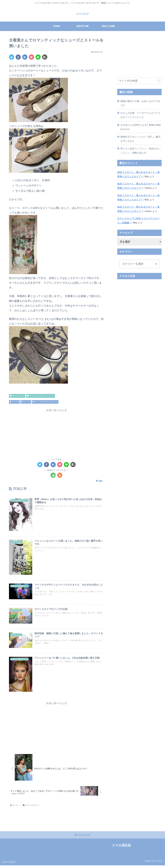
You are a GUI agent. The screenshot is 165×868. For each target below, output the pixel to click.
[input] (139, 81)
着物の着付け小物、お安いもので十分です (140, 103)
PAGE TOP (82, 837)
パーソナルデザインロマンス (45, 402)
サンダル (14, 402)
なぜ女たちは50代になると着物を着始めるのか (141, 127)
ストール (26, 402)
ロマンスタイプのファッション (41, 396)
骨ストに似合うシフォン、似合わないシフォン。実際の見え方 (140, 151)
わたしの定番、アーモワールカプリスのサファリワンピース (140, 115)
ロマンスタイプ (17, 396)
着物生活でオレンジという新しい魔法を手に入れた (140, 139)
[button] (159, 81)
